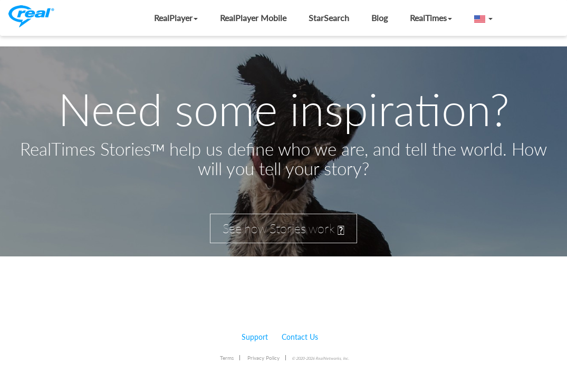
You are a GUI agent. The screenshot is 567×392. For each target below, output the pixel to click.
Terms (227, 358)
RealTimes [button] (431, 18)
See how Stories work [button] (283, 228)
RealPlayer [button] (176, 18)
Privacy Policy (263, 358)
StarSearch (329, 18)
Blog (379, 18)
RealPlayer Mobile (253, 18)
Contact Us (300, 337)
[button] (483, 18)
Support (255, 337)
